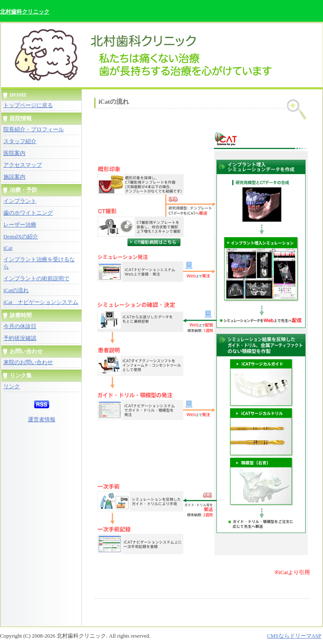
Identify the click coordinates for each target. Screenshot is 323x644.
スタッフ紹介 (20, 141)
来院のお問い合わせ (28, 362)
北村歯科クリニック (25, 12)
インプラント (20, 201)
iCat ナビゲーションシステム (41, 302)
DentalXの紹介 (21, 237)
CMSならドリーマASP (294, 636)
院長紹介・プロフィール (34, 130)
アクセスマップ (23, 165)
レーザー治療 (20, 225)
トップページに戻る (28, 105)
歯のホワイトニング (28, 213)
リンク (12, 387)
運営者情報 (42, 420)
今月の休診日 (20, 326)
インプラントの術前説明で (36, 279)
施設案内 (14, 177)
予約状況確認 (20, 338)
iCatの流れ (16, 290)
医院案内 (14, 153)
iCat (8, 248)
